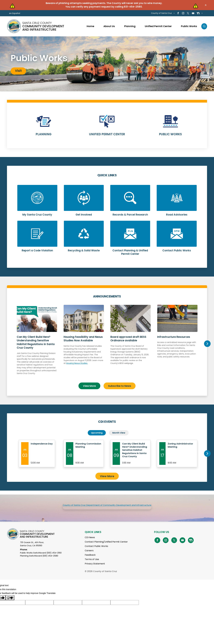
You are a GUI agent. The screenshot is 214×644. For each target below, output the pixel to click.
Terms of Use (92, 564)
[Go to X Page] (188, 13)
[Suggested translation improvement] (39, 607)
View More (89, 385)
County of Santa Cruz (161, 13)
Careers (89, 555)
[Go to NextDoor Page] (198, 13)
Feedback (90, 559)
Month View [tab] (119, 432)
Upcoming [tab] (97, 432)
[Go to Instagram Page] (183, 13)
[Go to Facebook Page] (178, 13)
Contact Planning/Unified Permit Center (106, 546)
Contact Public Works (96, 550)
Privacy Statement (95, 568)
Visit (18, 71)
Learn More (44, 127)
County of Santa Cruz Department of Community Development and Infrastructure (107, 509)
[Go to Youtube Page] (193, 13)
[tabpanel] (107, 64)
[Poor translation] (10, 602)
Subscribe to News (120, 385)
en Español (15, 13)
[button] (206, 5)
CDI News (90, 542)
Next (207, 343)
